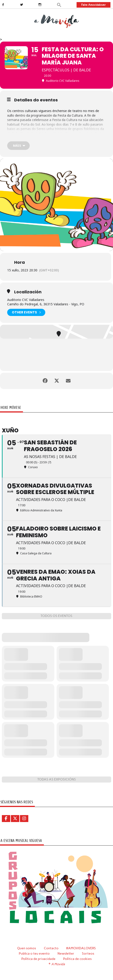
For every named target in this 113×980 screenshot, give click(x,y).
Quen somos (27, 948)
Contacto (51, 948)
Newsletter (66, 953)
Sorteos (88, 953)
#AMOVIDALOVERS (81, 948)
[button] (59, 5)
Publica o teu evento (34, 953)
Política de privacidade (38, 959)
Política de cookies (77, 959)
